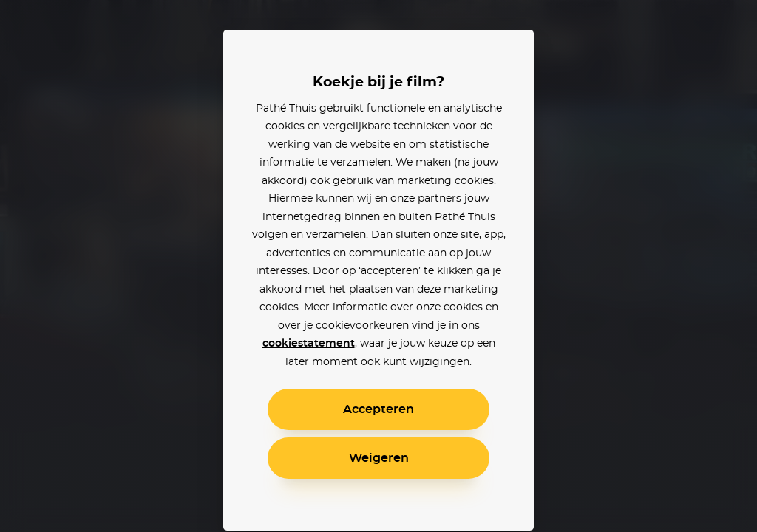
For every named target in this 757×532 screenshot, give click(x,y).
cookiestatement (309, 344)
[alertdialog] (378, 266)
